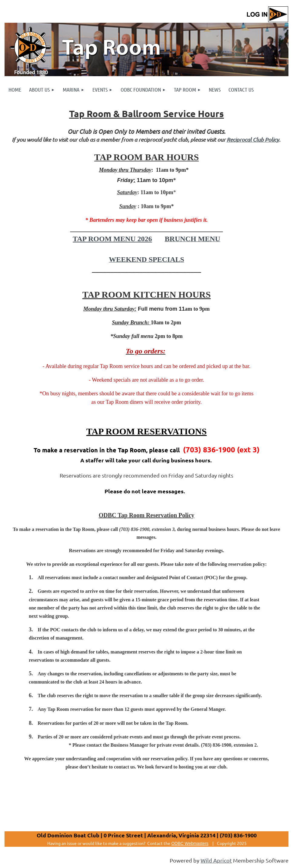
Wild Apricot (216, 860)
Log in (267, 14)
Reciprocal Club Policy (253, 140)
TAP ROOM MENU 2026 (112, 239)
